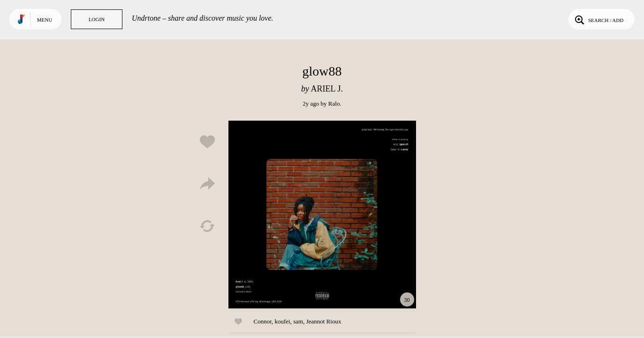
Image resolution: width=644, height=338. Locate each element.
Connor (263, 321)
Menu (45, 20)
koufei (282, 321)
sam (298, 321)
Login (97, 19)
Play (322, 215)
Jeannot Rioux (324, 321)
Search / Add (598, 19)
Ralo (334, 104)
